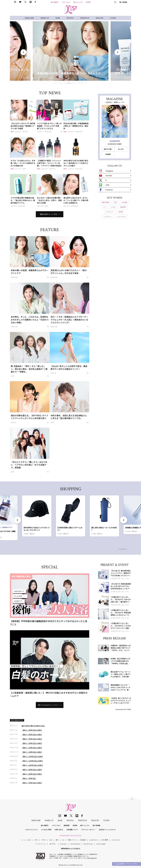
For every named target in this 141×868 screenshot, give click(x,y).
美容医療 (67, 825)
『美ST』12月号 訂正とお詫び (32, 756)
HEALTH (99, 18)
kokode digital (101, 844)
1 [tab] (56, 83)
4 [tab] (66, 83)
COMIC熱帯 (104, 840)
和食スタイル (72, 840)
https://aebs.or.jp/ (92, 858)
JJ (22, 840)
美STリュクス (78, 2)
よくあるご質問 (46, 830)
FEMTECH (85, 18)
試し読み (121, 149)
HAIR (58, 18)
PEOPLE (70, 18)
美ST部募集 (123, 2)
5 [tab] (69, 83)
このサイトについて (31, 830)
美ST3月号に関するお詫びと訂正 (33, 726)
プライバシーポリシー (88, 830)
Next (118, 52)
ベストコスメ (66, 2)
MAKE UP (45, 18)
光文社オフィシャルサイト (107, 830)
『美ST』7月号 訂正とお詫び (32, 739)
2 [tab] (59, 83)
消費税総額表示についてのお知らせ (70, 848)
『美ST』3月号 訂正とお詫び (32, 730)
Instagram (106, 171)
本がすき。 (53, 844)
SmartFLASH (93, 840)
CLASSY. (29, 840)
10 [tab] (85, 83)
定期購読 (108, 154)
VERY (36, 840)
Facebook (106, 190)
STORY (44, 840)
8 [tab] (79, 83)
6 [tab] (72, 83)
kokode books (88, 844)
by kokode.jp (123, 549)
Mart (51, 840)
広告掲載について (72, 830)
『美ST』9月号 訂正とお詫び (32, 735)
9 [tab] (82, 83)
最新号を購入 (108, 149)
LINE (104, 185)
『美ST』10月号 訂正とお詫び (32, 765)
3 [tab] (62, 83)
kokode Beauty (75, 844)
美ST (57, 840)
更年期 (88, 2)
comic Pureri (116, 840)
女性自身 (83, 840)
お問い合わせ (59, 830)
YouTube (106, 176)
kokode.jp (63, 844)
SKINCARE (29, 18)
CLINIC (113, 18)
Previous (23, 52)
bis (63, 840)
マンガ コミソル (41, 844)
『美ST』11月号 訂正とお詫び (32, 761)
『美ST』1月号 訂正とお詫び (32, 748)
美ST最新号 (55, 2)
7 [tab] (75, 83)
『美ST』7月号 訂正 (29, 778)
